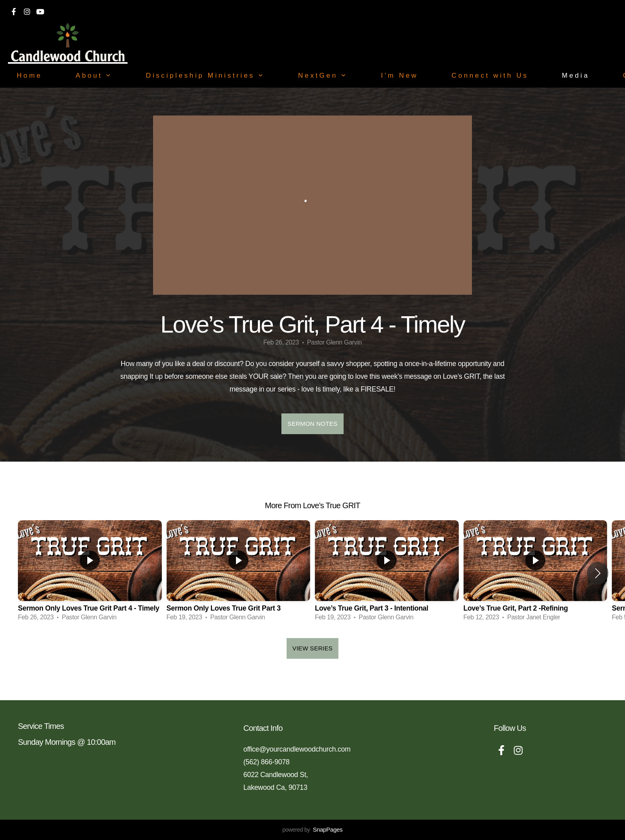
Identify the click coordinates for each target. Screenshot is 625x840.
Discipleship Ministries (205, 75)
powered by (312, 830)
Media (575, 75)
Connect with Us (490, 75)
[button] (598, 573)
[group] (90, 573)
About (94, 75)
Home (29, 75)
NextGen (323, 75)
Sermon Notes (312, 424)
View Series (313, 648)
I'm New (400, 75)
